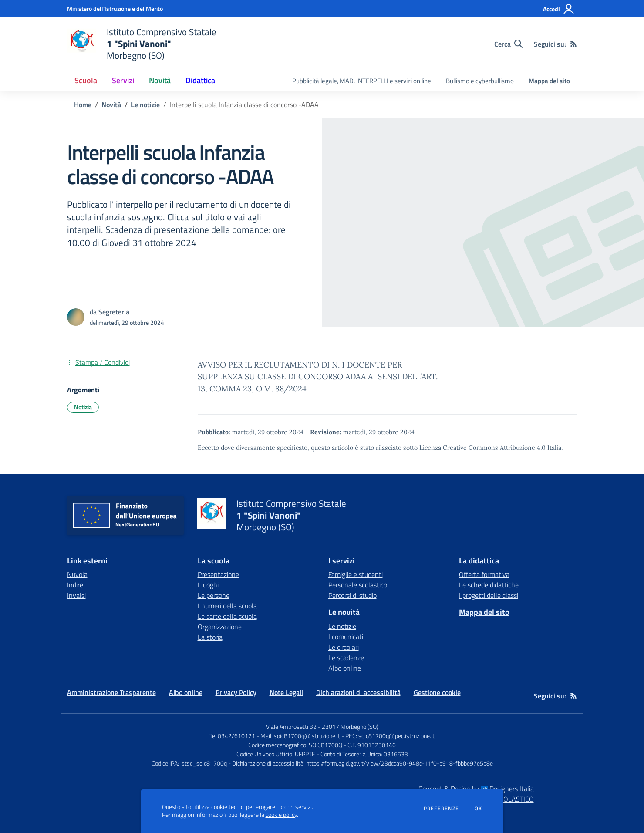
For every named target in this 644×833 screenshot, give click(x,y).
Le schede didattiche (489, 585)
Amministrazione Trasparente (111, 692)
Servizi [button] (123, 80)
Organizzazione (220, 627)
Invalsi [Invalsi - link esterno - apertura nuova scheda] (76, 595)
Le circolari (344, 647)
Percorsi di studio (352, 595)
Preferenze (441, 809)
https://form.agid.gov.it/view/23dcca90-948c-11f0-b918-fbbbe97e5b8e (400, 763)
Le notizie (145, 105)
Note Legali (286, 692)
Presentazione (218, 574)
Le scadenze (346, 658)
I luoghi (208, 585)
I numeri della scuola (227, 606)
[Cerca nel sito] (508, 44)
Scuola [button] (86, 80)
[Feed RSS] (573, 44)
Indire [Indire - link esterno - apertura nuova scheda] (75, 585)
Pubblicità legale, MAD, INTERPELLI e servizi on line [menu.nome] (362, 81)
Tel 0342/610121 (232, 736)
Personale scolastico (358, 585)
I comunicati (346, 637)
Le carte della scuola (227, 616)
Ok (479, 809)
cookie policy (281, 815)
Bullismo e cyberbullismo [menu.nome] (480, 81)
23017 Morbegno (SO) (350, 727)
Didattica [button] (200, 80)
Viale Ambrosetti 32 (291, 727)
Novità (111, 105)
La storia (210, 637)
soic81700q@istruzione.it (307, 736)
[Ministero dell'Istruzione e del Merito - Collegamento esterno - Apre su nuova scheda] (115, 8)
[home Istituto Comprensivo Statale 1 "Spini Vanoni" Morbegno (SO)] (142, 44)
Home (83, 105)
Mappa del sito (549, 81)
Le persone (214, 595)
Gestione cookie (437, 692)
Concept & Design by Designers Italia (476, 789)
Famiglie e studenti (356, 574)
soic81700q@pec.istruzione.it (396, 736)
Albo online (345, 668)
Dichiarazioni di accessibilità (358, 692)
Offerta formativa (484, 574)
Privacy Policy (236, 692)
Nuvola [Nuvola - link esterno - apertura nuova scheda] (77, 574)
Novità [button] (160, 80)
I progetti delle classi (489, 595)
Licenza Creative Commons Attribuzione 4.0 (482, 448)
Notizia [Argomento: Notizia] (83, 407)
